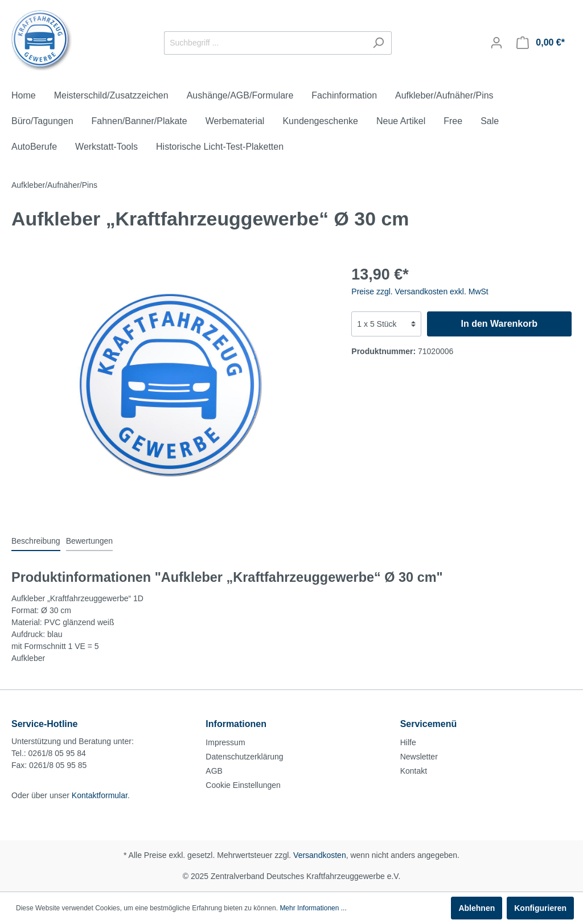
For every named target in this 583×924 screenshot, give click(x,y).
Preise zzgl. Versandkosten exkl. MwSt (420, 291)
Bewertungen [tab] (90, 541)
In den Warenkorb (499, 324)
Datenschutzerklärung (244, 757)
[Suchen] (378, 43)
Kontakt (414, 771)
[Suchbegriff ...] (265, 43)
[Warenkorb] (541, 43)
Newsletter (419, 757)
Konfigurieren (540, 908)
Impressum (225, 742)
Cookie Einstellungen (243, 785)
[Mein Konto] (496, 43)
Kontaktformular (100, 795)
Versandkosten (320, 855)
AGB (214, 771)
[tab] (36, 541)
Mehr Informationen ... (313, 908)
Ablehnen (477, 908)
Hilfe (408, 742)
